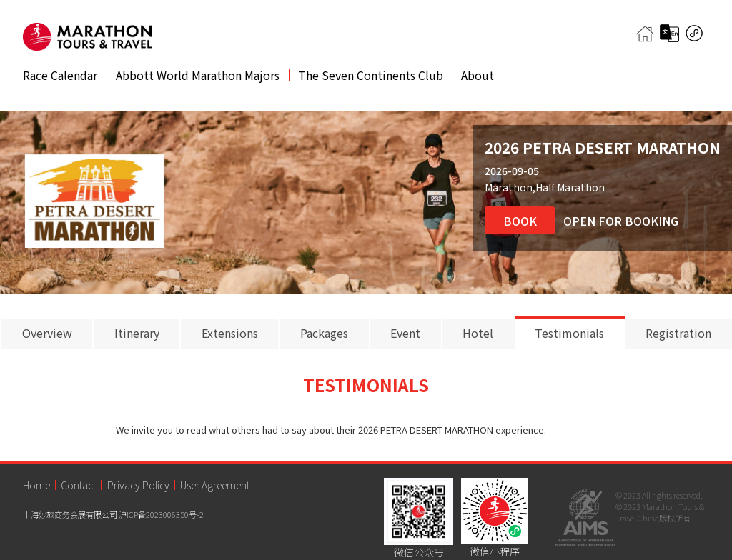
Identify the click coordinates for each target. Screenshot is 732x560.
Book (520, 221)
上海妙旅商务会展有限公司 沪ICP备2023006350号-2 (113, 514)
